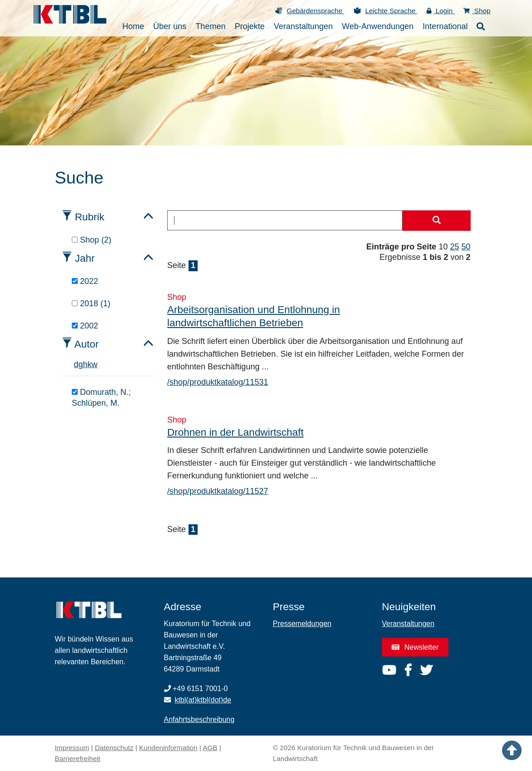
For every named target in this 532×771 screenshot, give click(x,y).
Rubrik (90, 217)
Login (441, 11)
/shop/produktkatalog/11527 (218, 491)
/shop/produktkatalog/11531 (218, 382)
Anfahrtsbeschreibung (199, 719)
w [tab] (95, 364)
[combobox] (285, 220)
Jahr (85, 258)
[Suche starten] (437, 221)
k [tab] (90, 364)
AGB (210, 748)
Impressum (72, 748)
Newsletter (415, 647)
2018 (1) (91, 303)
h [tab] (85, 364)
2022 (85, 281)
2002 (85, 326)
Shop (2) (92, 240)
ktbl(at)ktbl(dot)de (203, 700)
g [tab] (81, 364)
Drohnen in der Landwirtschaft (235, 432)
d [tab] (76, 364)
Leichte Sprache (391, 11)
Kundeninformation (168, 748)
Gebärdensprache (316, 11)
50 (466, 247)
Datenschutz (114, 748)
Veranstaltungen (408, 624)
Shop (477, 11)
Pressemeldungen (302, 624)
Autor (87, 344)
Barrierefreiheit (78, 759)
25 (454, 247)
